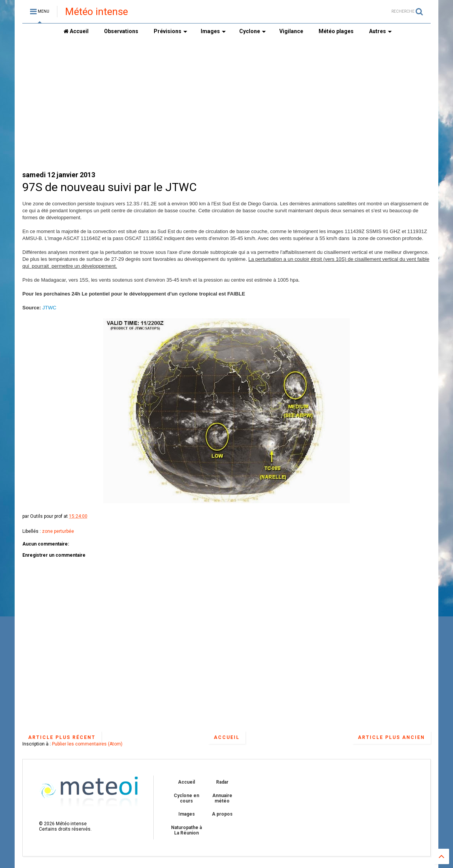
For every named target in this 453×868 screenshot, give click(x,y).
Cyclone (253, 31)
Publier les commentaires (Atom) (87, 744)
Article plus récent (62, 737)
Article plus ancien (391, 737)
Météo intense (96, 12)
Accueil (76, 31)
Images (213, 31)
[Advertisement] (226, 104)
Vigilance (291, 31)
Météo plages (336, 31)
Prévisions (170, 31)
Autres (380, 31)
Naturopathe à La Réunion (186, 830)
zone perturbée (58, 531)
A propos (222, 814)
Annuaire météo (222, 798)
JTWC (49, 308)
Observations (121, 31)
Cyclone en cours (186, 798)
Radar (222, 782)
